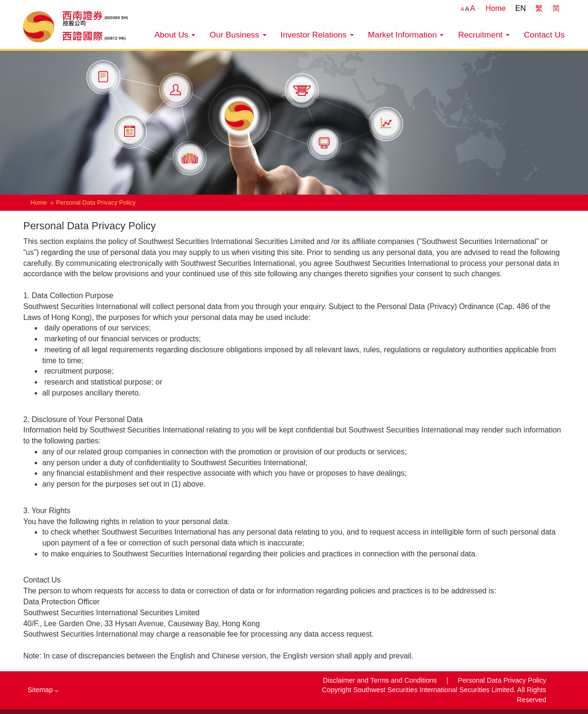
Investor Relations (317, 35)
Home (496, 8)
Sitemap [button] (43, 690)
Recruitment (484, 35)
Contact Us (544, 35)
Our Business (238, 35)
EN (521, 8)
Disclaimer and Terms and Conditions (381, 680)
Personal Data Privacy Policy (502, 680)
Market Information (406, 35)
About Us (175, 35)
